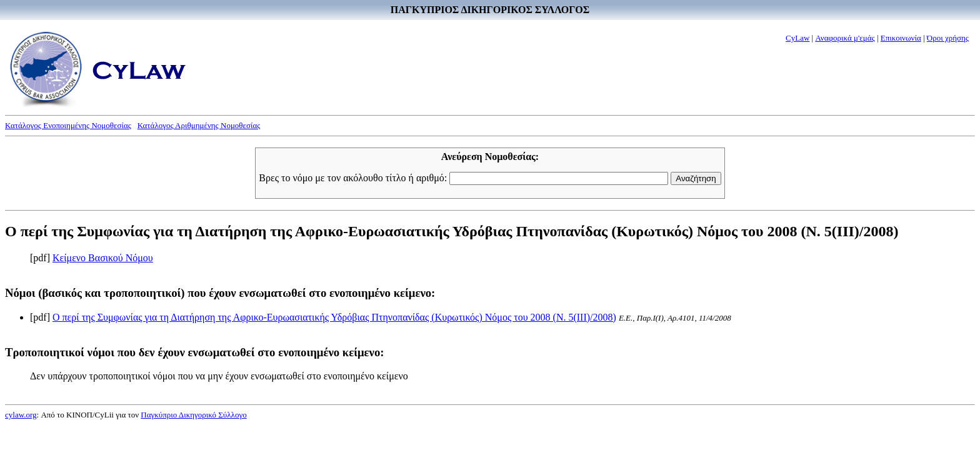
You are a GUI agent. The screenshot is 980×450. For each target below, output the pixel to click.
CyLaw (797, 38)
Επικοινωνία (901, 38)
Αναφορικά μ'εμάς (845, 38)
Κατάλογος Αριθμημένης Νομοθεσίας (199, 125)
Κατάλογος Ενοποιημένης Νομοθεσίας (68, 125)
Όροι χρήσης (948, 38)
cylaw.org (21, 415)
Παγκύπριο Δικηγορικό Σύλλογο (193, 415)
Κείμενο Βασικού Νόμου (103, 258)
